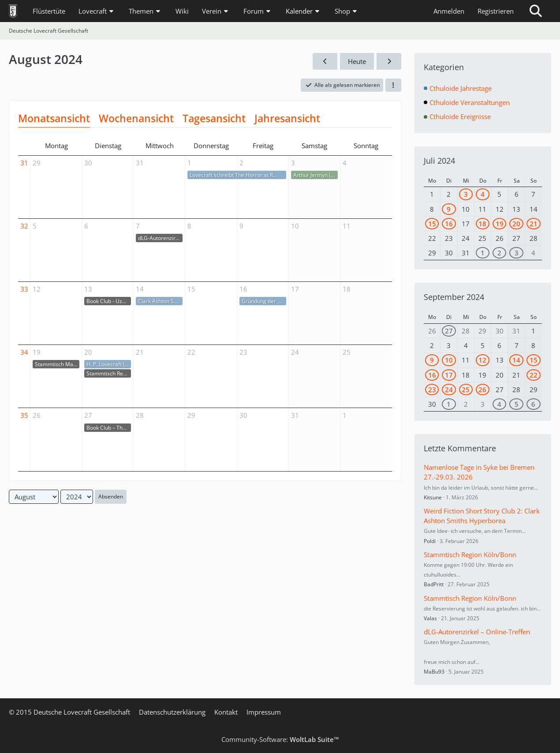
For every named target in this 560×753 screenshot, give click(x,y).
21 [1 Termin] (534, 224)
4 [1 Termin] (483, 194)
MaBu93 (434, 672)
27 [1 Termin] (449, 331)
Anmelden (449, 11)
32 (24, 226)
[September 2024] (389, 61)
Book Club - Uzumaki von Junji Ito (109, 301)
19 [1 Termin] (500, 224)
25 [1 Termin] (466, 390)
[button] (393, 85)
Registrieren (496, 11)
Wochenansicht (136, 118)
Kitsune (433, 497)
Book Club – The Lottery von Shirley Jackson (109, 428)
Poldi (430, 541)
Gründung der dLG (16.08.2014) (264, 301)
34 (24, 352)
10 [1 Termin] (449, 360)
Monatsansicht (54, 118)
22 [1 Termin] (534, 375)
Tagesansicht (214, 118)
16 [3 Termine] (449, 224)
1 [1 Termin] (483, 253)
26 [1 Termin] (482, 390)
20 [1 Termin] (516, 224)
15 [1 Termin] (432, 224)
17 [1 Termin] (449, 375)
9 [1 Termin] (449, 209)
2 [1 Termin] (499, 253)
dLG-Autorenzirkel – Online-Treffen (160, 238)
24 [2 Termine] (449, 390)
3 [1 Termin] (466, 194)
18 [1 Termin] (482, 224)
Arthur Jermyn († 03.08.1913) (315, 175)
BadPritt (434, 584)
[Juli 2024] (325, 61)
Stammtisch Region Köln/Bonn (109, 373)
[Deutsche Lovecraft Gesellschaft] (13, 11)
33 (24, 289)
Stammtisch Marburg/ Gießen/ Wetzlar (57, 364)
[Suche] (536, 11)
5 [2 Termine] (517, 404)
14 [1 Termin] (516, 360)
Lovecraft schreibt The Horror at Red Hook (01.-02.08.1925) (235, 175)
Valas (430, 618)
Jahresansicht (287, 118)
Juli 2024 (439, 161)
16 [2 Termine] (432, 375)
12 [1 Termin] (482, 360)
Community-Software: (280, 739)
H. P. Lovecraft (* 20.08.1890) (109, 364)
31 (24, 163)
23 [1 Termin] (432, 390)
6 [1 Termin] (533, 404)
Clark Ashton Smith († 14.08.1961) (160, 301)
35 (24, 415)
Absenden (111, 496)
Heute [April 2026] (357, 61)
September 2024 (454, 297)
